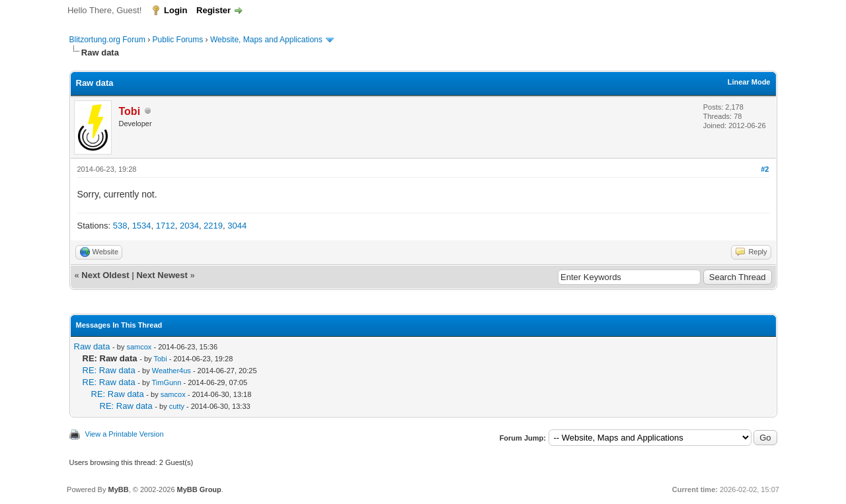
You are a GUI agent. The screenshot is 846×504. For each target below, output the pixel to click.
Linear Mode (749, 82)
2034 (189, 226)
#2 (765, 169)
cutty (177, 406)
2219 (213, 226)
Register (213, 10)
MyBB (118, 489)
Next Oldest (105, 275)
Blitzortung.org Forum (107, 40)
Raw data (92, 346)
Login (175, 10)
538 (120, 226)
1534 (142, 226)
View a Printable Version (125, 434)
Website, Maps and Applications (266, 40)
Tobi (160, 359)
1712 (166, 226)
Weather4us (172, 371)
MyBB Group (199, 489)
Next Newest (162, 275)
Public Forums (178, 40)
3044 (237, 226)
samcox (139, 347)
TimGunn (167, 382)
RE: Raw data (109, 370)
